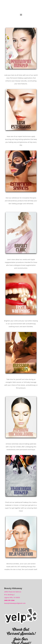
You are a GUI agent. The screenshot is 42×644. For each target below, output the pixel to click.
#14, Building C (9, 595)
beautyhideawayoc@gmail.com (15, 603)
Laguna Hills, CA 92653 (12, 597)
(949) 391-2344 (9, 600)
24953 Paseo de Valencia (13, 592)
